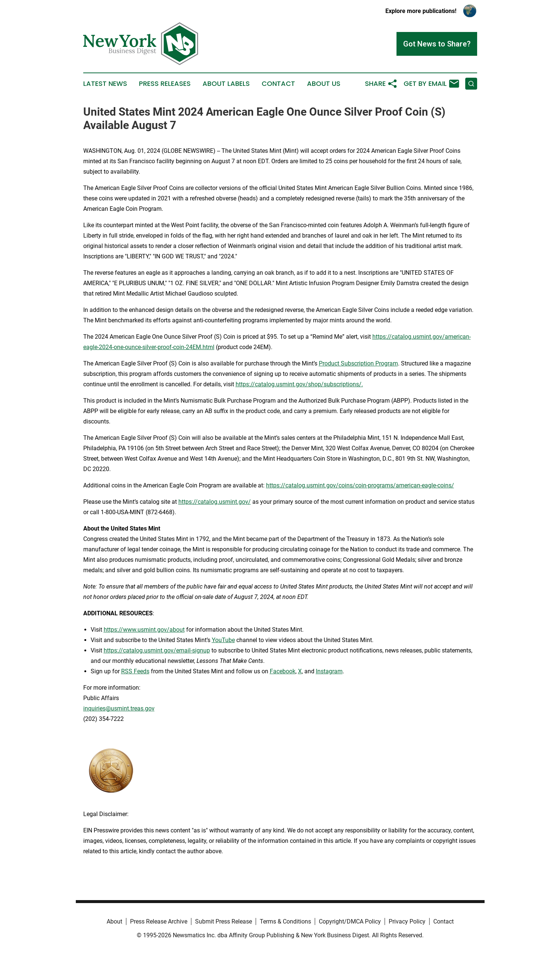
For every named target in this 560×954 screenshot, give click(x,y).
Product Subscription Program (358, 363)
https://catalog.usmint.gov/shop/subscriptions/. (299, 384)
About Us (324, 84)
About (114, 921)
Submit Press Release (224, 921)
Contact (278, 84)
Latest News (105, 84)
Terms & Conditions (285, 921)
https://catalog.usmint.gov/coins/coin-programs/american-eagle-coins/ (360, 485)
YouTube (223, 640)
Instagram (329, 671)
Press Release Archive (159, 921)
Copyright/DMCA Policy (350, 921)
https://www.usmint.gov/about (144, 630)
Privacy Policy (407, 921)
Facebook (283, 671)
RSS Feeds (135, 671)
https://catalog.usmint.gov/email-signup (157, 650)
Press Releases (165, 84)
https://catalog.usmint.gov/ (215, 502)
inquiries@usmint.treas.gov (119, 708)
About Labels (226, 84)
